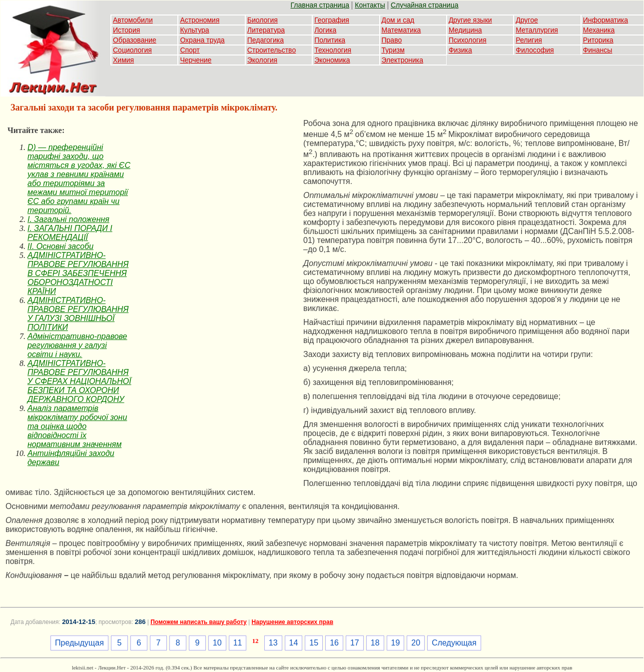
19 (396, 643)
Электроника (403, 60)
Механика (599, 30)
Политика (330, 40)
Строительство (272, 50)
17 (355, 643)
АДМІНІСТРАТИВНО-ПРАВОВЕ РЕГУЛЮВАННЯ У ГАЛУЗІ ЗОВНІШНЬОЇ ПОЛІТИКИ (78, 314)
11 (238, 643)
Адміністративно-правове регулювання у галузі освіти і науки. (77, 345)
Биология (263, 20)
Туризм (393, 50)
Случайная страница (425, 5)
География (332, 20)
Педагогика (266, 40)
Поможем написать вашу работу (199, 622)
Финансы (598, 50)
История (126, 30)
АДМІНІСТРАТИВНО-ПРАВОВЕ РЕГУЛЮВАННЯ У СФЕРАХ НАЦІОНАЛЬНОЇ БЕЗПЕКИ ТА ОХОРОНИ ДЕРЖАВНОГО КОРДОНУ (79, 381)
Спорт (190, 50)
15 (314, 643)
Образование (135, 40)
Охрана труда (202, 40)
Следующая (454, 643)
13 (273, 643)
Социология (132, 50)
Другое (527, 20)
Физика (460, 50)
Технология (333, 50)
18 (375, 643)
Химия (123, 60)
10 (217, 643)
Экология (262, 60)
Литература (266, 30)
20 (416, 643)
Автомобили (133, 20)
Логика (325, 30)
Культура (194, 30)
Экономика (332, 60)
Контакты (370, 5)
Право (392, 40)
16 (334, 643)
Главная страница (320, 5)
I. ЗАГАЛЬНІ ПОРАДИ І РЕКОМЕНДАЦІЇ (70, 233)
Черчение (196, 60)
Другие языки (470, 20)
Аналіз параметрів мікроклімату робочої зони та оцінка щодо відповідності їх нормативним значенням (77, 426)
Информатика (606, 20)
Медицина (465, 30)
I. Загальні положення (68, 219)
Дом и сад (398, 20)
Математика (401, 30)
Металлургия (537, 30)
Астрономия (200, 20)
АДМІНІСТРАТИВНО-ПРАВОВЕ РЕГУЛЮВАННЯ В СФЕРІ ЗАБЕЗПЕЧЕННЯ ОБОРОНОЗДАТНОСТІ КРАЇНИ (78, 273)
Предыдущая (79, 643)
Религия (529, 40)
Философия (535, 50)
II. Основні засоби (60, 246)
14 (294, 643)
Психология (468, 40)
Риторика (598, 40)
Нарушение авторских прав (293, 622)
